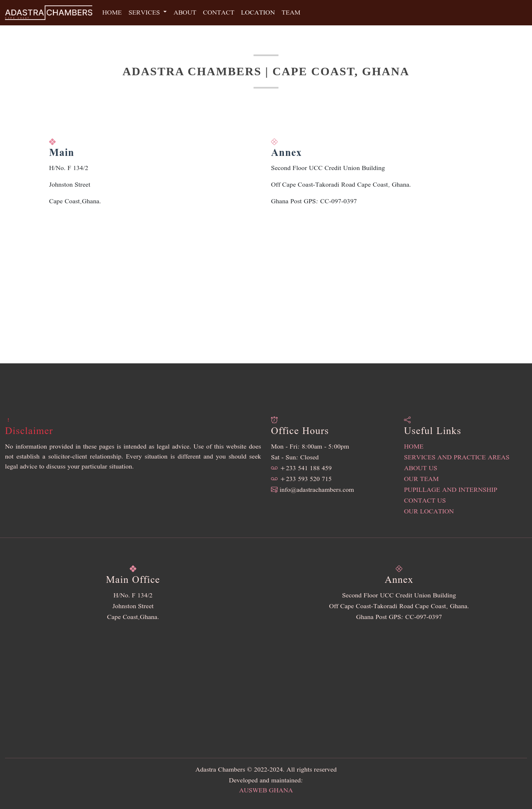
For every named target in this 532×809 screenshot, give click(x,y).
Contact (218, 13)
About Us (421, 469)
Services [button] (145, 13)
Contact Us (425, 501)
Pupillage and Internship (451, 490)
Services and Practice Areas (457, 458)
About (185, 13)
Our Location (429, 512)
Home (112, 13)
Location (258, 13)
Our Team (421, 479)
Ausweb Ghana (266, 791)
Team (291, 13)
